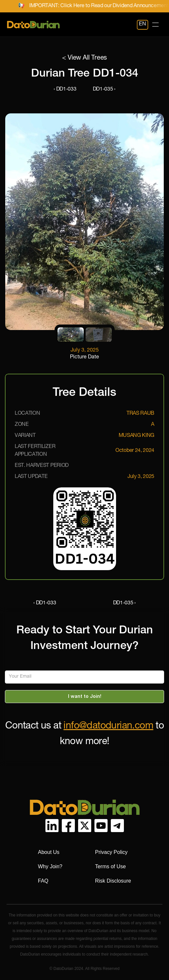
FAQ (43, 881)
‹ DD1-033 (65, 90)
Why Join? (50, 866)
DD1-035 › (104, 90)
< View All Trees (84, 58)
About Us (49, 852)
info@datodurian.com (108, 727)
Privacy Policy (111, 852)
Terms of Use (110, 866)
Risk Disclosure (113, 881)
